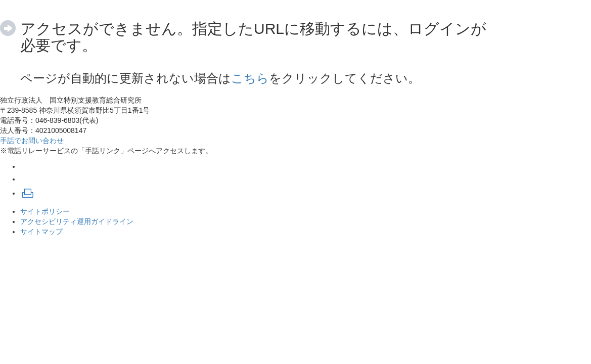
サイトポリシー (45, 211)
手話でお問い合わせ (32, 141)
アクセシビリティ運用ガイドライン (77, 221)
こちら (250, 78)
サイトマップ (41, 232)
